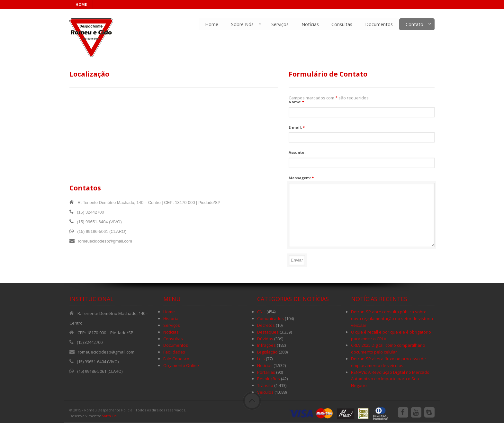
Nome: (296, 102)
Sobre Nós (242, 24)
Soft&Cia (109, 416)
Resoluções (269, 379)
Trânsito (265, 385)
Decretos (266, 325)
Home (211, 24)
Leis (261, 359)
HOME (81, 4)
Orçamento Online (181, 365)
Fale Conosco (176, 359)
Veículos (265, 392)
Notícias (310, 24)
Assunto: (297, 152)
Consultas (342, 24)
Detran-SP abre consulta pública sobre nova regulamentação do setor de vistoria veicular (392, 318)
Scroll (252, 401)
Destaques (268, 332)
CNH (261, 312)
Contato (414, 24)
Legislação (267, 352)
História (171, 318)
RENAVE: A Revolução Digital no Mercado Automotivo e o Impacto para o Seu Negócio (390, 379)
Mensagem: (301, 178)
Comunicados (270, 318)
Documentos (379, 24)
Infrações (266, 345)
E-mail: (297, 127)
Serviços (280, 24)
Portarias (266, 372)
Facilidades (174, 352)
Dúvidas (265, 339)
